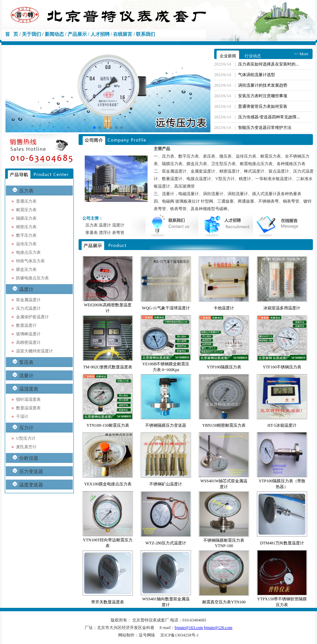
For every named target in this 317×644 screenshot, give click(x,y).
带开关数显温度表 (108, 602)
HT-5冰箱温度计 (282, 425)
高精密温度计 (28, 342)
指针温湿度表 (28, 399)
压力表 (26, 191)
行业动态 (253, 56)
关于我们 (31, 34)
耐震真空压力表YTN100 (224, 602)
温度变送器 (31, 485)
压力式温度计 (28, 308)
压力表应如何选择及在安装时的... (268, 64)
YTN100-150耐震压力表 (108, 425)
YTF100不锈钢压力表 (282, 367)
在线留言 (123, 34)
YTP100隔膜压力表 (224, 367)
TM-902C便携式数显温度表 (108, 367)
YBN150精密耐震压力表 (224, 425)
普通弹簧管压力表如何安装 (263, 106)
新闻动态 (54, 34)
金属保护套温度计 (32, 317)
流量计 (26, 376)
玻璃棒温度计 (28, 334)
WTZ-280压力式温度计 (166, 543)
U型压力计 (26, 438)
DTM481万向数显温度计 (282, 543)
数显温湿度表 (28, 408)
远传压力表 (26, 244)
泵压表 (26, 362)
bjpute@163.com (189, 628)
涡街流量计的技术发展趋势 (263, 85)
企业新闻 (228, 56)
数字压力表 (26, 235)
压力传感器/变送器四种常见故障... (269, 117)
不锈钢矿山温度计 (166, 484)
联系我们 (146, 34)
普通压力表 (26, 201)
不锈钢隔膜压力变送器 (166, 425)
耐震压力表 (26, 210)
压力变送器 (31, 472)
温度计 (26, 289)
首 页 (12, 34)
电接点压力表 (28, 252)
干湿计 (22, 416)
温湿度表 (29, 389)
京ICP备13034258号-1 (180, 635)
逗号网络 (147, 635)
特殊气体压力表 (30, 261)
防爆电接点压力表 (32, 278)
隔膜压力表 (26, 218)
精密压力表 (26, 227)
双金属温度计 (28, 300)
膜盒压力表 (26, 269)
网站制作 (126, 635)
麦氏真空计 (26, 447)
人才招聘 (100, 34)
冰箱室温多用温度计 (282, 308)
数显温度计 (26, 325)
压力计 (26, 428)
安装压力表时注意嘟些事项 (263, 96)
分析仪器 (29, 458)
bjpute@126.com (218, 628)
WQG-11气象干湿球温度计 (166, 308)
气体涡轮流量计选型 (257, 75)
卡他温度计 (224, 308)
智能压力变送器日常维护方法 (265, 128)
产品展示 (77, 34)
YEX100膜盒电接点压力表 (108, 484)
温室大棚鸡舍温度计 (35, 351)
